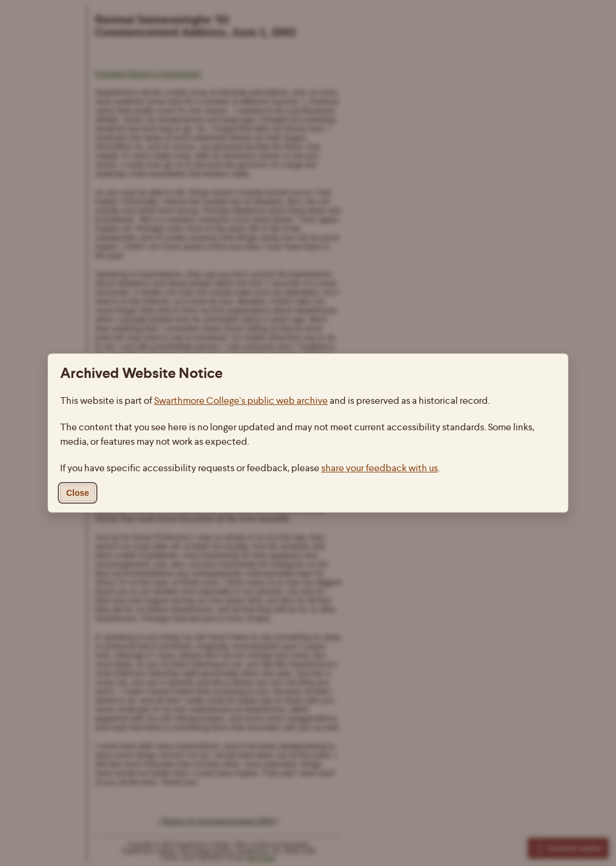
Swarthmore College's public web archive (241, 401)
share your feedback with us (380, 468)
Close (78, 493)
